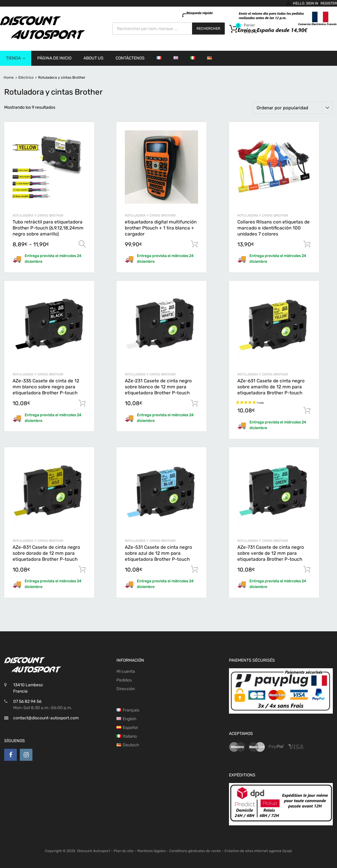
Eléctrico (26, 77)
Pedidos (124, 680)
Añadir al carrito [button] (194, 244)
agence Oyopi (280, 851)
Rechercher (208, 29)
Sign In (312, 3)
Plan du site (124, 851)
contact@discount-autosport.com (46, 718)
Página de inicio (54, 58)
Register (329, 3)
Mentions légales (151, 851)
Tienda (16, 58)
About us (93, 58)
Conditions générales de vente (195, 851)
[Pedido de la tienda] (293, 108)
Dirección (126, 689)
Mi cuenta (126, 671)
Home (9, 77)
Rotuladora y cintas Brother (38, 215)
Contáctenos (130, 58)
